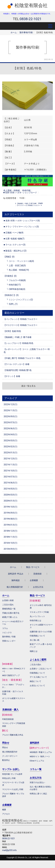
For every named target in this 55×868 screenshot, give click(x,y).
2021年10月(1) (10, 471)
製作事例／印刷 (9, 637)
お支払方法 (38, 587)
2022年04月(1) (10, 435)
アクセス (6, 814)
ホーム (14, 32)
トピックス (7, 633)
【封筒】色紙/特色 (12, 331)
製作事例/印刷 (26, 32)
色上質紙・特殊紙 (12, 190)
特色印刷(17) (15, 285)
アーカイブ (11, 398)
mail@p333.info (9, 850)
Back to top (27, 558)
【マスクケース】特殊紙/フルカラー (21, 325)
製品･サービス (33, 567)
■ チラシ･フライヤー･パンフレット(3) (21, 227)
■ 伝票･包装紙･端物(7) (14, 239)
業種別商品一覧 (9, 609)
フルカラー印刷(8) (17, 280)
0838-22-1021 (9, 838)
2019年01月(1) (10, 525)
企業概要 (34, 580)
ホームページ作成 (8, 622)
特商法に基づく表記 (38, 794)
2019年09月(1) (10, 513)
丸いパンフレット (37, 616)
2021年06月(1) (10, 483)
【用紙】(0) (9, 257)
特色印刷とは (35, 620)
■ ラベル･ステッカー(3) (15, 245)
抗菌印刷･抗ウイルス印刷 (41, 632)
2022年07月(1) (10, 422)
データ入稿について (38, 677)
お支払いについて (37, 686)
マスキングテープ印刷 (39, 612)
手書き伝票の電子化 (11, 613)
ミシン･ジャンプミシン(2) (21, 300)
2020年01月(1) (10, 501)
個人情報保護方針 (15, 587)
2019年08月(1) (10, 519)
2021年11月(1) (10, 465)
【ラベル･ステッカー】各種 (16, 364)
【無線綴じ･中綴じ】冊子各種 (18, 337)
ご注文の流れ (35, 665)
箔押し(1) (13, 304)
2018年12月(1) (10, 531)
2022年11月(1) (10, 410)
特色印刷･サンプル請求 (12, 774)
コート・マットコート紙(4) (21, 261)
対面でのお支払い (37, 782)
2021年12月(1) (10, 459)
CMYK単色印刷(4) (17, 289)
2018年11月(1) (10, 537)
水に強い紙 (35, 640)
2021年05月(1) (10, 489)
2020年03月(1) (10, 495)
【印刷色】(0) (10, 276)
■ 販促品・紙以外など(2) (15, 251)
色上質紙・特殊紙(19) (19, 270)
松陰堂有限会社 (31, 5)
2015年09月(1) (10, 549)
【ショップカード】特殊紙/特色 (18, 343)
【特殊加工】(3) (11, 295)
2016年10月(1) (10, 543)
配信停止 (6, 760)
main (41, 203)
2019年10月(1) (10, 507)
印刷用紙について (37, 636)
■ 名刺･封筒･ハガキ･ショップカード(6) (22, 221)
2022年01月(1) (10, 453)
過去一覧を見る (28, 386)
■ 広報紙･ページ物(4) (13, 233)
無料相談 (16, 580)
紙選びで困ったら (10, 617)
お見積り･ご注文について (41, 669)
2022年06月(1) (10, 428)
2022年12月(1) (10, 404)
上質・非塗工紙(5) (17, 265)
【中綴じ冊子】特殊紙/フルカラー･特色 (22, 358)
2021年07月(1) (10, 477)
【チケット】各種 (12, 376)
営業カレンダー (9, 641)
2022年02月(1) (10, 447)
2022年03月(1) (10, 441)
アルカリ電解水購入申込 (13, 735)
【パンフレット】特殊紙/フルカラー (21, 319)
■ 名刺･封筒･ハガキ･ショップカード (20, 193)
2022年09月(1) (10, 416)
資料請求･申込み (16, 574)
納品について (35, 681)
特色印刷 (26, 190)
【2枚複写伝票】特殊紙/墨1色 (18, 370)
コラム (5, 628)
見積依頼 (37, 574)
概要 (4, 810)
